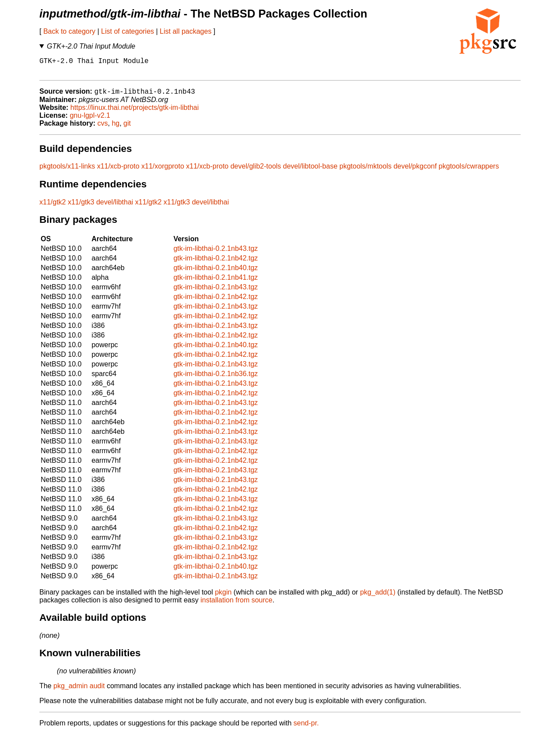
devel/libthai (115, 207)
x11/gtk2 (52, 207)
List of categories (128, 31)
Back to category (69, 31)
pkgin (223, 597)
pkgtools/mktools (366, 171)
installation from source (236, 605)
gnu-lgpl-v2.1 (90, 120)
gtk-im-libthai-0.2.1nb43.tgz (215, 253)
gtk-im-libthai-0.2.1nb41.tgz (215, 282)
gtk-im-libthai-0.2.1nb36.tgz (215, 378)
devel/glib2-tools (256, 171)
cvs (103, 128)
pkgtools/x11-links (67, 171)
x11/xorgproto (163, 171)
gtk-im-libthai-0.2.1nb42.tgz (215, 263)
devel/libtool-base (310, 171)
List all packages (185, 31)
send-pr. (306, 728)
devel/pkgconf (415, 171)
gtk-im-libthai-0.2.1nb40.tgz (215, 273)
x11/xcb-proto (118, 171)
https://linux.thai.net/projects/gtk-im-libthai (135, 112)
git (127, 128)
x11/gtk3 (81, 207)
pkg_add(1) (378, 597)
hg (115, 128)
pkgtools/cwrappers (469, 171)
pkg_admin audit (79, 691)
